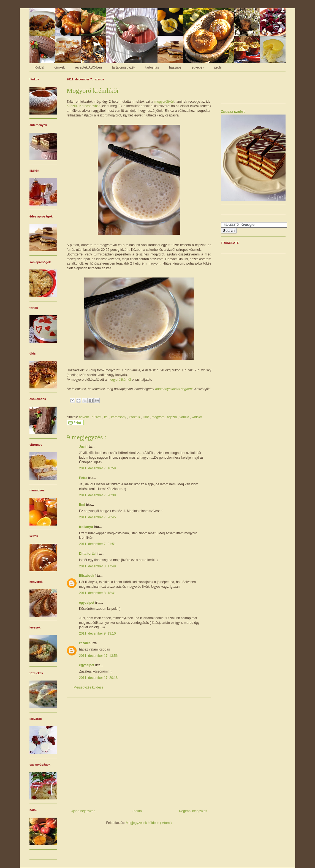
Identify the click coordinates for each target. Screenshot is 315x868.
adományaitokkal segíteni (174, 389)
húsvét (97, 417)
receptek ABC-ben (88, 67)
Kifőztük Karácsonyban (84, 106)
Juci (83, 447)
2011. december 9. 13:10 (97, 633)
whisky (197, 417)
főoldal (39, 67)
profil (218, 67)
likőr (146, 417)
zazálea (85, 643)
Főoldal (137, 811)
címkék (59, 67)
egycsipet (87, 603)
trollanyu (86, 527)
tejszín (173, 417)
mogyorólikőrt (164, 102)
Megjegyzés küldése (89, 687)
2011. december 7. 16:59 (97, 468)
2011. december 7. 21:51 (97, 544)
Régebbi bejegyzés (193, 811)
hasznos (175, 67)
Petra (84, 478)
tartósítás (152, 67)
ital (107, 417)
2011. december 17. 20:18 (98, 678)
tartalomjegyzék (124, 67)
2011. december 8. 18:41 (97, 593)
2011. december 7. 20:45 (97, 517)
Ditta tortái (88, 554)
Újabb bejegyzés (83, 811)
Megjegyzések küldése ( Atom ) (149, 823)
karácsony (119, 417)
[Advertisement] (139, 751)
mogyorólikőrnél (119, 380)
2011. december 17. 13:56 (98, 656)
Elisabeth (87, 576)
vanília (185, 417)
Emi (82, 505)
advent (84, 417)
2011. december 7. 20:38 (97, 495)
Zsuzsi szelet (233, 111)
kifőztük (135, 417)
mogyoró (159, 417)
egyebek (198, 67)
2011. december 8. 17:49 (97, 566)
